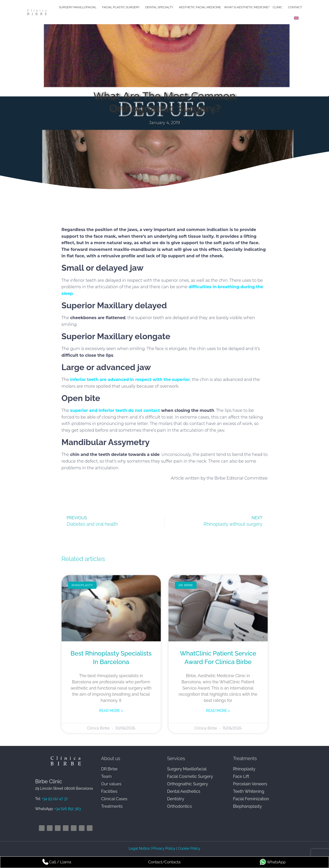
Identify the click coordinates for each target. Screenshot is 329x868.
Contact (295, 7)
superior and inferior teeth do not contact (115, 410)
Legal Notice (140, 848)
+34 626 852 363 (68, 809)
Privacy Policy (164, 848)
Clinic (279, 7)
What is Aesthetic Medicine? (247, 7)
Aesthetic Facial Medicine (200, 7)
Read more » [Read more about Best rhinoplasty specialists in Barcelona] (111, 711)
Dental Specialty (161, 7)
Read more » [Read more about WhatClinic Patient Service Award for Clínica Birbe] (218, 711)
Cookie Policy (189, 848)
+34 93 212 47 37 (55, 799)
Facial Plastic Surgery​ (122, 7)
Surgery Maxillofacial (79, 7)
